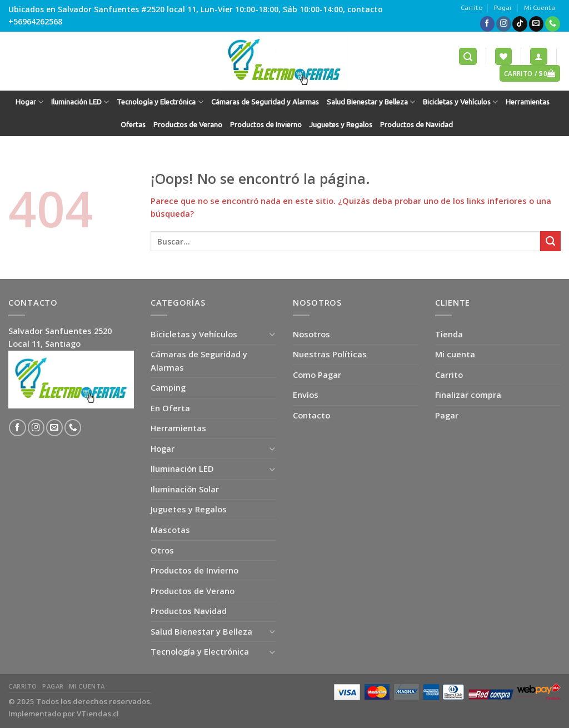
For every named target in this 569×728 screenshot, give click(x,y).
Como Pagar (317, 375)
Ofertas (133, 125)
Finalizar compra (468, 395)
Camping (168, 387)
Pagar (503, 8)
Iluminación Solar (185, 489)
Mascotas (170, 530)
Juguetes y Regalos (341, 125)
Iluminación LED (80, 102)
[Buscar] (468, 56)
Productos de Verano (188, 125)
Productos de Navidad (416, 125)
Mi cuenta (455, 354)
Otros (162, 550)
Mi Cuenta (540, 8)
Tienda (449, 334)
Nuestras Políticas (330, 354)
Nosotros (311, 334)
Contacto (311, 415)
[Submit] (550, 241)
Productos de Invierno (266, 125)
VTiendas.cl (98, 714)
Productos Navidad (189, 611)
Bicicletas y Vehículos (460, 102)
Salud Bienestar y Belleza (371, 102)
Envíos (306, 395)
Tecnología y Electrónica (160, 102)
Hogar (29, 102)
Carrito (472, 8)
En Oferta (170, 408)
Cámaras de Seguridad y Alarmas (265, 102)
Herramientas (528, 102)
